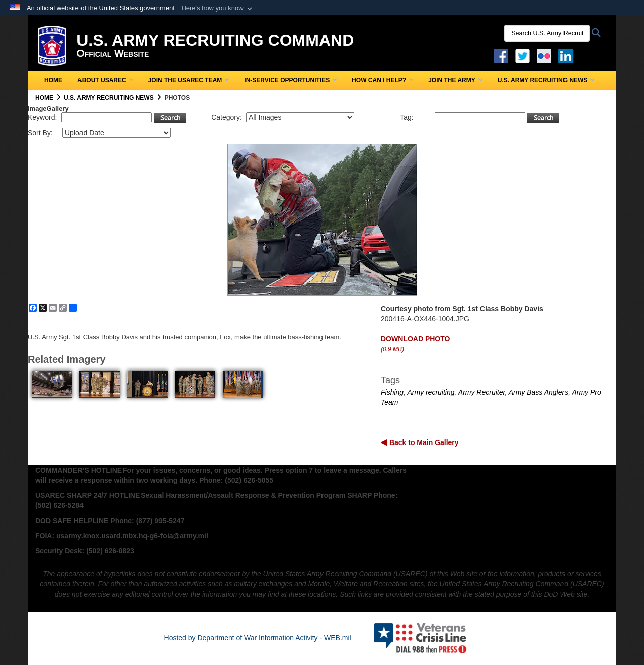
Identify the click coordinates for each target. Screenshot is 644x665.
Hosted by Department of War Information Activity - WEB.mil (258, 638)
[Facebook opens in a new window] (501, 55)
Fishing (392, 392)
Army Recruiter (482, 392)
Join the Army (455, 80)
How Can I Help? (382, 80)
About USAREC (105, 80)
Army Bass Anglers (539, 392)
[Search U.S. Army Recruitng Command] (547, 33)
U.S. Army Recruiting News (546, 80)
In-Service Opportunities (290, 80)
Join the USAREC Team (189, 80)
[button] (218, 8)
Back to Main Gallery (423, 442)
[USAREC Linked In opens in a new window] (568, 55)
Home (53, 80)
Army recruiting (431, 392)
